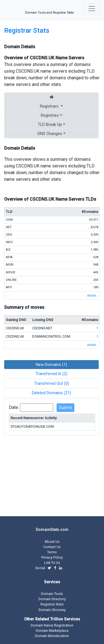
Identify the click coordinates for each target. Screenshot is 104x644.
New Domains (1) (51, 365)
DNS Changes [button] (50, 134)
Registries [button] (50, 115)
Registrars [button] (50, 106)
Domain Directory (52, 599)
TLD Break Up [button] (50, 124)
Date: (14, 407)
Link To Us (52, 563)
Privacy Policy (52, 557)
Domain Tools (52, 594)
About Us (52, 542)
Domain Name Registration (52, 625)
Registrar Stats (27, 30)
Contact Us (52, 547)
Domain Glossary (52, 610)
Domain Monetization (52, 636)
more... (93, 295)
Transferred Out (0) (52, 383)
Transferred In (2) (51, 374)
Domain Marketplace (52, 631)
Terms (52, 552)
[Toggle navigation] (92, 9)
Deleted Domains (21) (51, 393)
